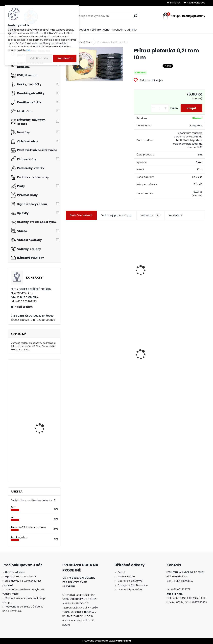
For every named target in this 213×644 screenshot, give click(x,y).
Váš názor (150, 215)
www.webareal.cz (120, 641)
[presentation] (67, 262)
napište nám (24, 307)
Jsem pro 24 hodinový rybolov (28, 527)
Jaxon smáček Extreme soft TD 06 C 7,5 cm (183, 258)
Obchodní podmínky (125, 30)
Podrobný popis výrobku (117, 215)
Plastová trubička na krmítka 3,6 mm (134, 252)
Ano (13, 507)
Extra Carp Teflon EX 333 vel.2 (44, 376)
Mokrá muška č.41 (174, 354)
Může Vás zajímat (81, 215)
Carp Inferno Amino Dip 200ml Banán (43, 460)
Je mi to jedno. (19, 537)
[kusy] (159, 108)
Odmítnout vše (39, 58)
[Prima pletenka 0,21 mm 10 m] (94, 64)
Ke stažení (175, 215)
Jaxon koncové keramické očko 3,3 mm (85, 251)
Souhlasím (65, 58)
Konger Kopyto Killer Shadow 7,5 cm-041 (134, 350)
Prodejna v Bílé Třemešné (94, 30)
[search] (135, 16)
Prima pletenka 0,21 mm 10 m (87, 351)
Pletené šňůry (84, 42)
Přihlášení (176, 3)
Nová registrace (196, 3)
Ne (12, 517)
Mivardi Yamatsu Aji (41, 418)
